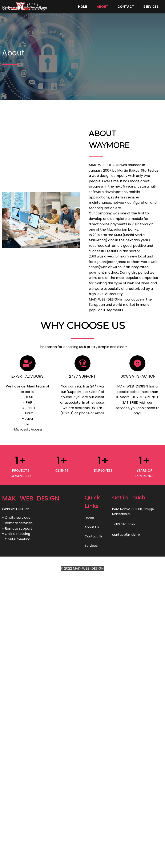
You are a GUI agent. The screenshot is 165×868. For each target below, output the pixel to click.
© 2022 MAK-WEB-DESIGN (82, 714)
